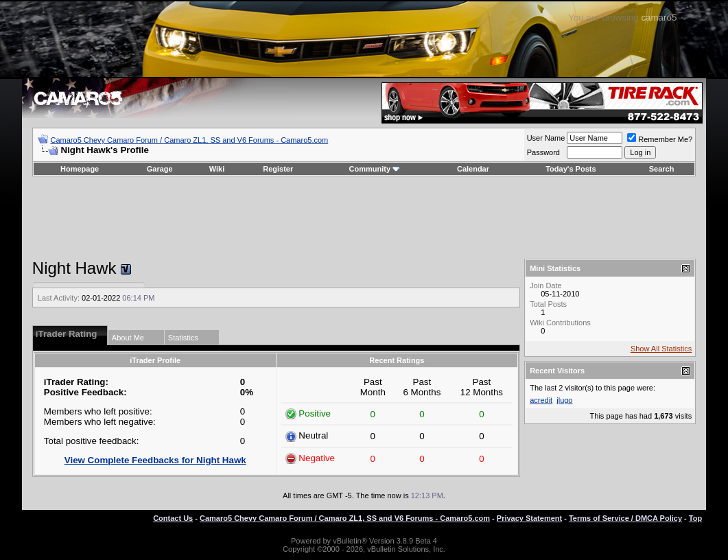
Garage (160, 169)
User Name (546, 138)
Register (278, 169)
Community (375, 169)
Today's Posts (571, 169)
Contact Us (173, 518)
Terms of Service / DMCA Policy (625, 518)
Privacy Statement (529, 518)
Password (543, 152)
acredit (541, 400)
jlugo (564, 400)
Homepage (80, 169)
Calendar (473, 169)
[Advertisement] (364, 218)
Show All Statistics (661, 349)
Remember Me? (660, 139)
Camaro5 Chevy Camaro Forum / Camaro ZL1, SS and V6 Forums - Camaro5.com (190, 140)
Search (662, 169)
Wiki (217, 169)
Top (695, 518)
